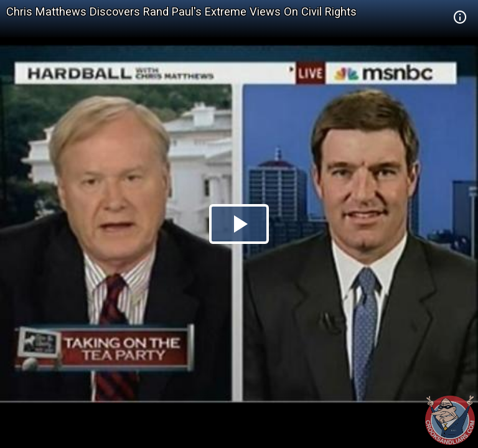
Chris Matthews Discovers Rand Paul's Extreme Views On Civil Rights (181, 12)
